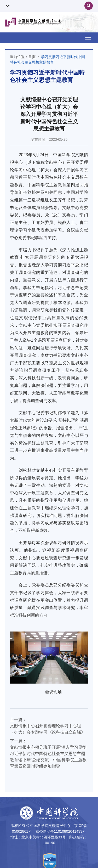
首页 (32, 57)
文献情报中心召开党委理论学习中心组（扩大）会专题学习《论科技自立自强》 (48, 729)
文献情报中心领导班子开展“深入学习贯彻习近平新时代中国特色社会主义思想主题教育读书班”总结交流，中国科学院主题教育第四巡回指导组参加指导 (48, 757)
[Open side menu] (88, 38)
